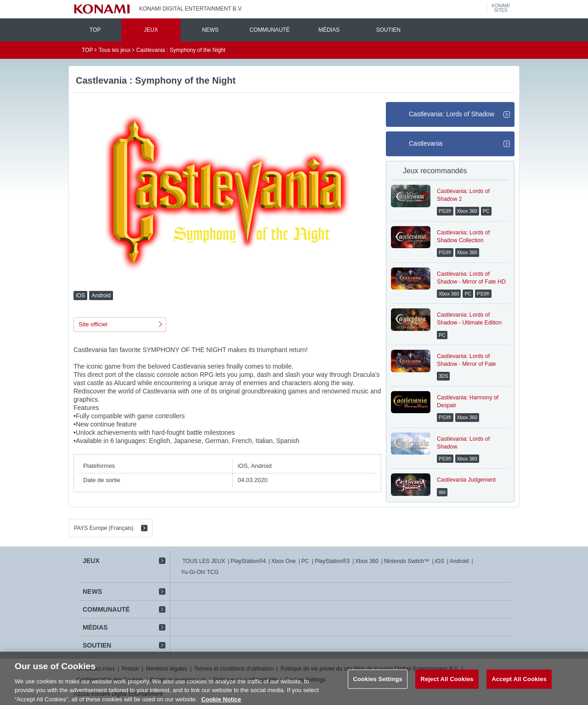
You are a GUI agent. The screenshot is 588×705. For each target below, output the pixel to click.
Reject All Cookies (447, 684)
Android (459, 561)
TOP (95, 30)
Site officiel (93, 324)
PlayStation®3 (332, 561)
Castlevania (426, 143)
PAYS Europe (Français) (104, 528)
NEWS (210, 30)
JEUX (151, 30)
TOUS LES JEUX (204, 561)
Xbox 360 (367, 561)
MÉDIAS (329, 30)
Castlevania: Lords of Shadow (452, 114)
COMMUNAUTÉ (269, 30)
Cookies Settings (378, 684)
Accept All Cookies (519, 684)
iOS (440, 561)
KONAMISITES (500, 8)
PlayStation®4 (248, 561)
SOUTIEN (388, 30)
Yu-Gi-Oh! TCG (200, 572)
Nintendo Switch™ (407, 561)
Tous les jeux (115, 50)
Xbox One (284, 561)
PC (305, 561)
